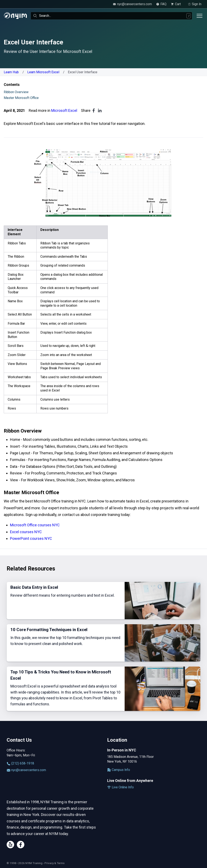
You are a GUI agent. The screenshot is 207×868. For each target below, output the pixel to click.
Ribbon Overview (16, 92)
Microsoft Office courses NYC (35, 525)
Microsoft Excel (64, 110)
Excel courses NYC (26, 532)
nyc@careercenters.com (26, 770)
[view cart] (177, 4)
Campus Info (119, 770)
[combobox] (111, 16)
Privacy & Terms (55, 863)
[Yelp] (10, 845)
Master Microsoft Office (21, 98)
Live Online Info (120, 787)
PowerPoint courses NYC (31, 538)
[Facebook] (21, 845)
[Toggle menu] (200, 16)
